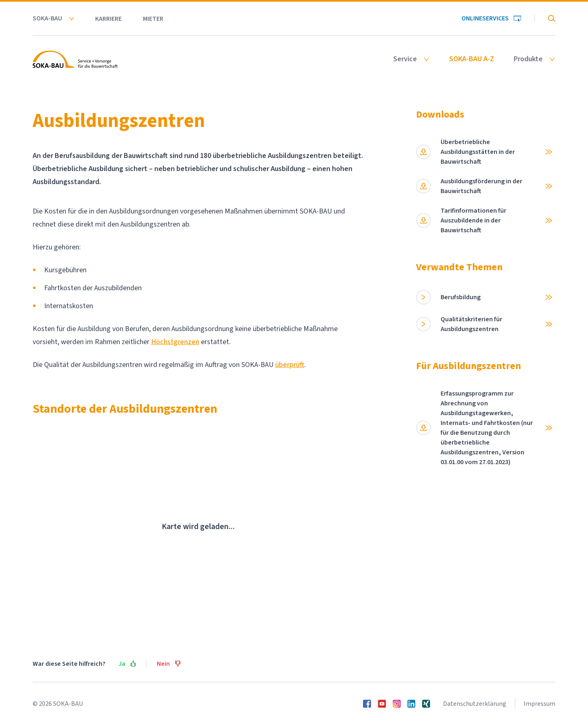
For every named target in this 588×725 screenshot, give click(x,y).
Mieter (153, 19)
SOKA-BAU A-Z (472, 59)
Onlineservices (491, 18)
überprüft (290, 365)
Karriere (108, 19)
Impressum (539, 704)
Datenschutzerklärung (475, 704)
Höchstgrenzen (175, 342)
